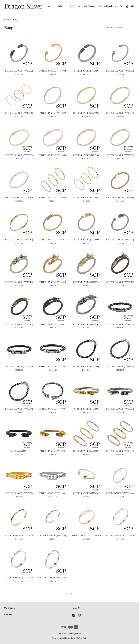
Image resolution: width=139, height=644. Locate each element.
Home (49, 6)
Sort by (110, 28)
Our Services (75, 6)
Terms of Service (58, 638)
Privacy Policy (70, 638)
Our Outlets (89, 6)
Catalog (61, 6)
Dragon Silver (23, 6)
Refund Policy (82, 638)
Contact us (8, 615)
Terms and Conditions (107, 6)
